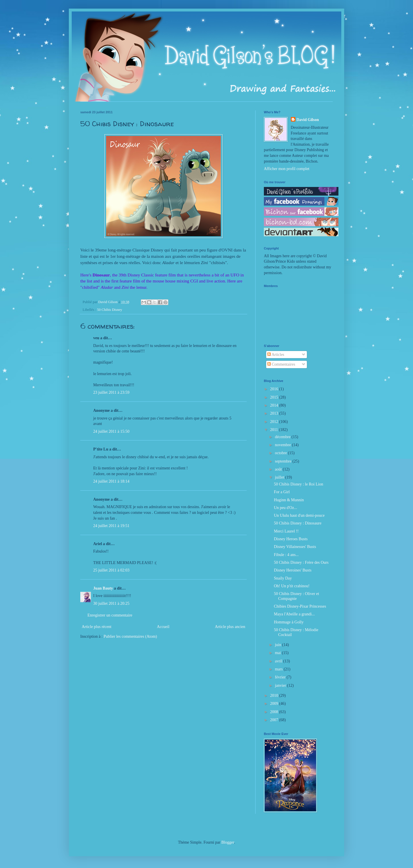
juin (278, 645)
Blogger (228, 842)
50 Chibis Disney (109, 310)
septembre (284, 461)
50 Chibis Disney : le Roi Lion (299, 484)
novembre (283, 445)
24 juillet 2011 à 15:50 (111, 431)
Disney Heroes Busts (291, 539)
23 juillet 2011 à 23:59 (111, 392)
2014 (275, 405)
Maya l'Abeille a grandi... (294, 614)
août (279, 469)
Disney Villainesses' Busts (295, 547)
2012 (275, 422)
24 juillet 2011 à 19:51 (111, 526)
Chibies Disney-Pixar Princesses (300, 606)
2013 (275, 413)
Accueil (163, 627)
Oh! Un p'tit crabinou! (292, 586)
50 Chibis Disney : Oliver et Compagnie (297, 596)
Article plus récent (97, 627)
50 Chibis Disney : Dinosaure (298, 523)
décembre (283, 437)
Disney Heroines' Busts (293, 570)
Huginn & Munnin (289, 500)
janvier (281, 685)
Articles (276, 355)
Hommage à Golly (289, 622)
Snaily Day (283, 578)
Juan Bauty (103, 588)
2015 (275, 397)
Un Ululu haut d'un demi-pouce (299, 515)
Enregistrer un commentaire (110, 615)
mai (278, 653)
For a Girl (282, 492)
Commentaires (281, 364)
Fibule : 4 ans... (286, 555)
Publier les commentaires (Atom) (130, 636)
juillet (280, 477)
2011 (275, 430)
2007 (275, 720)
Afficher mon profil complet (287, 169)
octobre (281, 453)
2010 (275, 696)
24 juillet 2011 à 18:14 (111, 481)
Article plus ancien (230, 627)
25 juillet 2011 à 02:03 (111, 570)
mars (279, 669)
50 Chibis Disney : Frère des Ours (301, 562)
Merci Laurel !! (286, 531)
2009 (275, 704)
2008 (275, 712)
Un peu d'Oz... (286, 508)
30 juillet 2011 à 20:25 (111, 603)
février (281, 677)
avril (279, 661)
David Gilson (308, 120)
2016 (275, 389)
